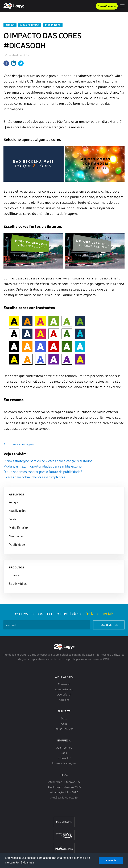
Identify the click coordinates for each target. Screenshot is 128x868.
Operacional (64, 694)
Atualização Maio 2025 (64, 797)
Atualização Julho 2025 (64, 792)
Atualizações (17, 511)
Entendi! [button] (111, 861)
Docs (64, 718)
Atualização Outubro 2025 (64, 782)
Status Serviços (64, 729)
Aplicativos (64, 677)
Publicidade (53, 25)
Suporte (64, 711)
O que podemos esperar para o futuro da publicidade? (43, 472)
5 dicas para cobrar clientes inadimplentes (34, 477)
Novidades (16, 536)
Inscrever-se (109, 625)
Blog (64, 775)
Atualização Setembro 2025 (64, 787)
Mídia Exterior (30, 25)
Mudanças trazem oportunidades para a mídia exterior (43, 466)
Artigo (10, 25)
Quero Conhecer (107, 6)
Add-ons (64, 700)
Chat (64, 724)
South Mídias (18, 584)
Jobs (64, 753)
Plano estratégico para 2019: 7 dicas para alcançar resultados (48, 461)
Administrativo (64, 689)
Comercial (64, 684)
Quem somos (64, 748)
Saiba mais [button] (28, 863)
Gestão (14, 519)
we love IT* (64, 758)
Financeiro (16, 575)
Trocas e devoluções (64, 763)
